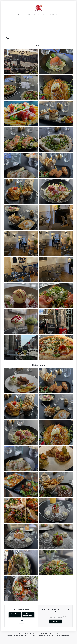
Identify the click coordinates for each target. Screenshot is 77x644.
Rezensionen (38, 15)
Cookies (58, 636)
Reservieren (15, 614)
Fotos (30, 15)
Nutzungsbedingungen (20, 636)
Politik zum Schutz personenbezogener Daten (41, 636)
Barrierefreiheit (66, 636)
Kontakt (52, 15)
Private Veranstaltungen (28, 615)
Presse (45, 15)
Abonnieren (55, 621)
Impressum (10, 636)
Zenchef (58, 633)
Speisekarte (22, 15)
